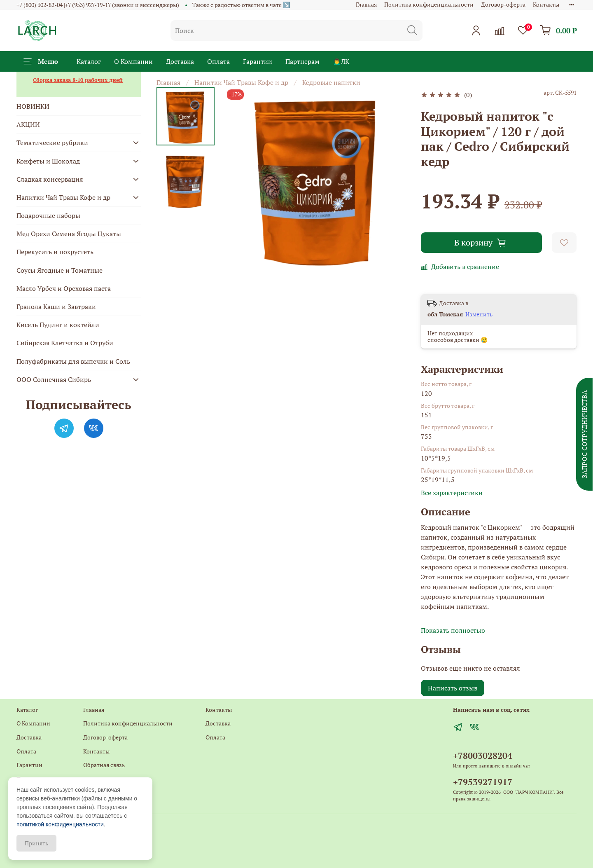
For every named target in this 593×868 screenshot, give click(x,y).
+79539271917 (483, 782)
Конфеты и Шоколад (48, 161)
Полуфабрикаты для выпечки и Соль (73, 361)
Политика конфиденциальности (429, 4)
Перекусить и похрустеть (55, 252)
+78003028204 (483, 756)
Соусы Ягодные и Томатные (60, 270)
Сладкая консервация (50, 179)
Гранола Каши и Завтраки (56, 306)
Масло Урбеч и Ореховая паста (64, 288)
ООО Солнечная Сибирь (54, 379)
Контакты (546, 4)
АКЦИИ (28, 124)
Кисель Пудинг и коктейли (58, 325)
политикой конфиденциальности (60, 824)
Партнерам (302, 61)
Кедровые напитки (331, 82)
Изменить (479, 314)
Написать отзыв (453, 688)
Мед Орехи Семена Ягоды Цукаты (69, 234)
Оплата (218, 61)
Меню (41, 61)
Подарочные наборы (48, 215)
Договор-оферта (503, 4)
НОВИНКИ (33, 106)
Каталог (89, 61)
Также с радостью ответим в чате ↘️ (241, 5)
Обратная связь (104, 765)
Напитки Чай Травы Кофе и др (241, 82)
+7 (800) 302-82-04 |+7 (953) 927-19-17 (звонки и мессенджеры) (98, 5)
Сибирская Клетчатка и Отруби (65, 343)
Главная (366, 4)
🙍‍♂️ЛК (341, 61)
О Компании (133, 61)
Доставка (180, 61)
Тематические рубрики (52, 143)
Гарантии (258, 61)
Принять (36, 843)
